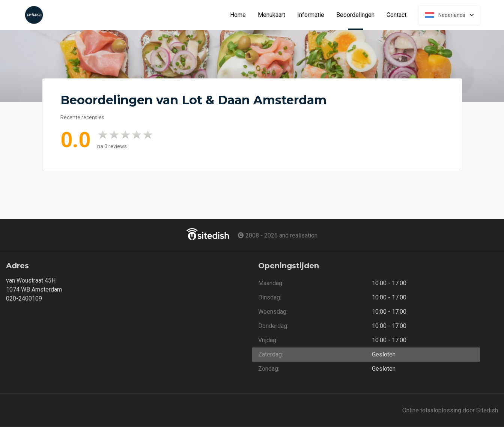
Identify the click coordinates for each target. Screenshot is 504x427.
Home (238, 15)
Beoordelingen (358, 15)
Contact (396, 15)
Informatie (311, 15)
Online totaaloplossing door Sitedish (450, 410)
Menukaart (272, 15)
